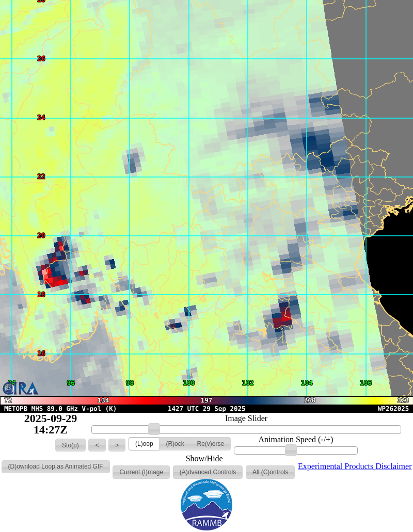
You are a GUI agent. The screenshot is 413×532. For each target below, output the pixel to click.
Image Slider (246, 418)
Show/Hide (204, 459)
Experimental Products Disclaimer (355, 466)
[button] (70, 445)
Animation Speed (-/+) (296, 440)
